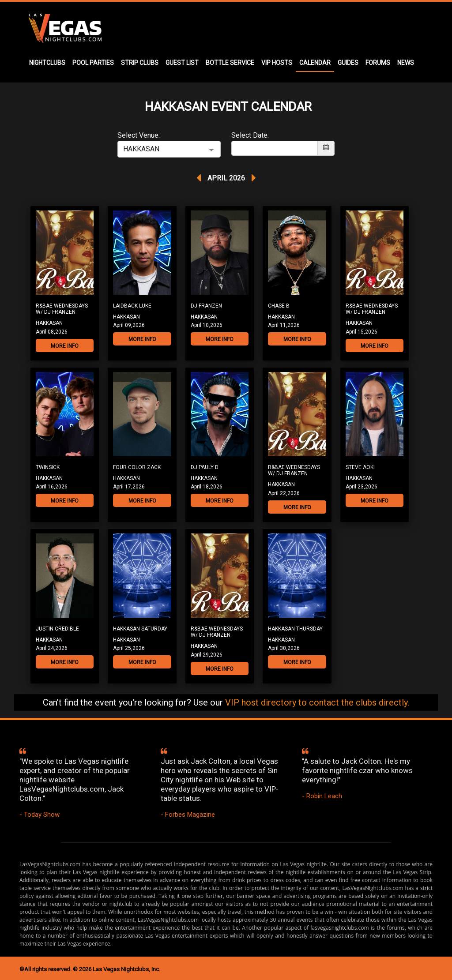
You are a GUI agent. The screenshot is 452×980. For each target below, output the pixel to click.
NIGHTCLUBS (47, 63)
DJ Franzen (206, 306)
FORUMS (378, 63)
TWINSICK (48, 467)
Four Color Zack (137, 467)
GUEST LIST (182, 63)
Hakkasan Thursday (295, 629)
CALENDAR (315, 63)
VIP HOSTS (277, 63)
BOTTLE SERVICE (230, 63)
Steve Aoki (360, 467)
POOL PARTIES (93, 63)
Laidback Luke (132, 306)
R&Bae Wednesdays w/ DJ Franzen (62, 309)
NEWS (406, 63)
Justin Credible (57, 629)
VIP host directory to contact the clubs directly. (317, 702)
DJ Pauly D (205, 467)
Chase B (279, 306)
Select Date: (250, 135)
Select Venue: (139, 135)
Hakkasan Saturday (140, 629)
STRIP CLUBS (140, 63)
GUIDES (348, 63)
